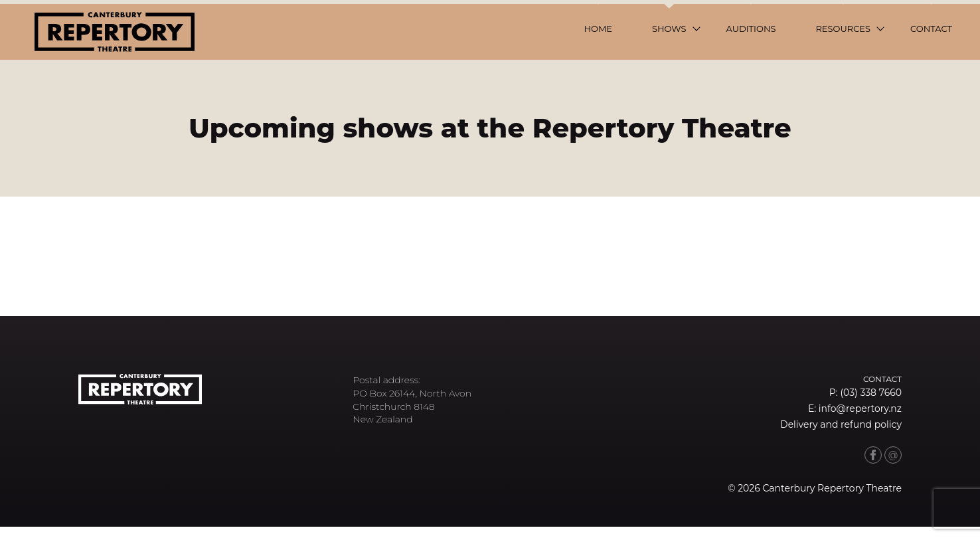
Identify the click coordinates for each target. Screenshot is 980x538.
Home (598, 29)
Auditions (751, 29)
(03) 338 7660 (871, 393)
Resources (843, 29)
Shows (669, 29)
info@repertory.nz (860, 408)
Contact (931, 29)
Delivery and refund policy (841, 424)
